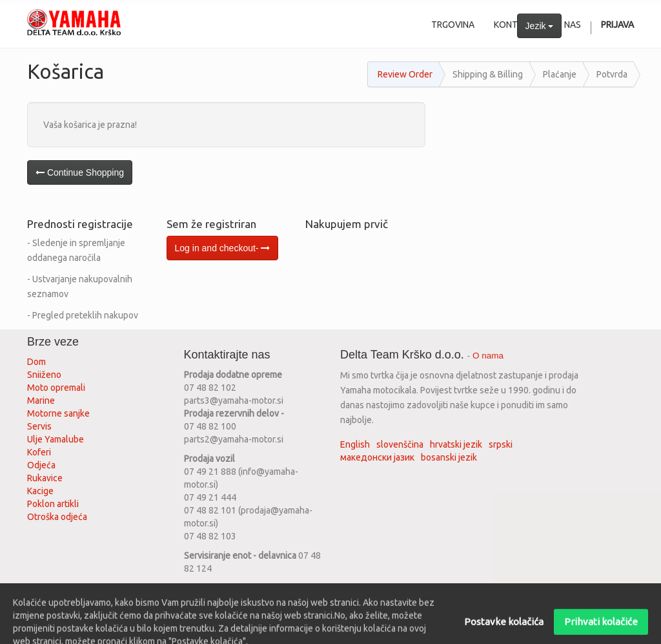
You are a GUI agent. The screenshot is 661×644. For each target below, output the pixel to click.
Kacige (40, 491)
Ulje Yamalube (56, 439)
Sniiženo (44, 375)
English (355, 444)
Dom (36, 362)
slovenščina (400, 444)
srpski (501, 444)
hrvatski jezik (456, 444)
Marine (41, 400)
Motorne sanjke (58, 413)
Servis (40, 426)
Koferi (39, 452)
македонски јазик (377, 457)
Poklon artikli (53, 504)
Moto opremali (56, 388)
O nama (488, 356)
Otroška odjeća (57, 517)
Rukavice (45, 478)
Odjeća (41, 465)
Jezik (540, 26)
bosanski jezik (449, 457)
